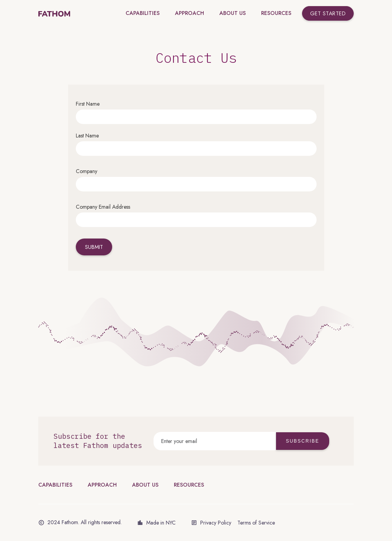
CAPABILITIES (55, 485)
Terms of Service (256, 523)
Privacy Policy (216, 523)
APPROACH (102, 485)
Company (87, 171)
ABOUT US (145, 485)
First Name (88, 104)
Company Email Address (103, 207)
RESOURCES (189, 485)
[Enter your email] (215, 441)
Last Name (87, 136)
